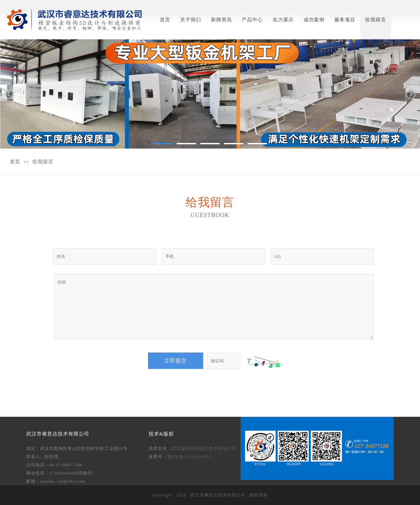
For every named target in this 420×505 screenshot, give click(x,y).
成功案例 (314, 20)
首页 (165, 20)
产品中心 (252, 20)
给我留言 (376, 20)
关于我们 (191, 20)
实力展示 (283, 20)
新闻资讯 (221, 20)
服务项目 (345, 20)
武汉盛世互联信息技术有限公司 (204, 448)
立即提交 (176, 361)
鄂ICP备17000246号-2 (190, 457)
